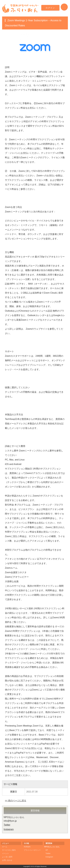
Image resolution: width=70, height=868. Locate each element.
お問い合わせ (7, 860)
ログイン (50, 8)
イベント (5, 853)
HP (47, 850)
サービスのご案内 (9, 850)
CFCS (32, 866)
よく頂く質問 (7, 857)
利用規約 (27, 847)
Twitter (7, 825)
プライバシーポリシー (32, 850)
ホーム (5, 847)
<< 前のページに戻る (16, 801)
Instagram (9, 829)
